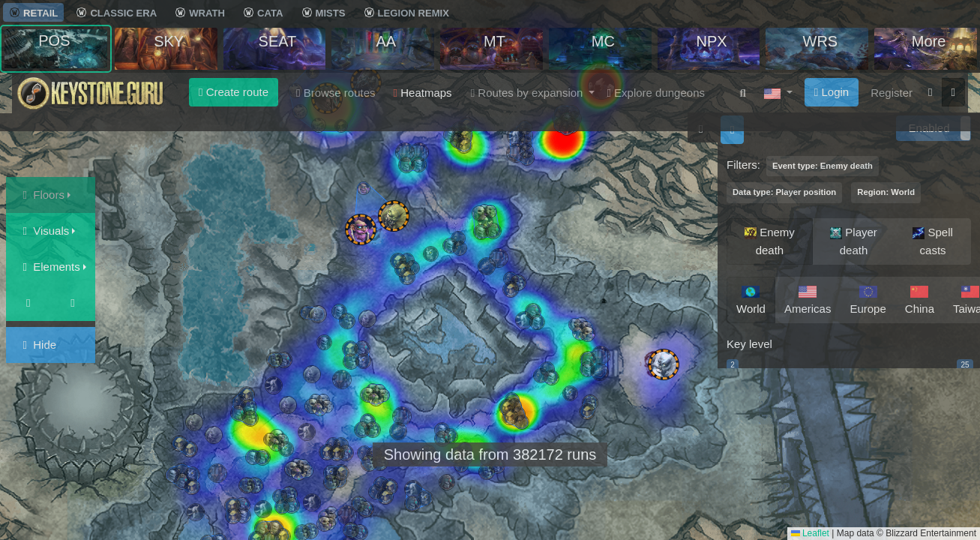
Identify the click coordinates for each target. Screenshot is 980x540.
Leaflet (810, 533)
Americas (808, 298)
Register (892, 93)
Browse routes (336, 93)
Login (832, 92)
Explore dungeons (656, 93)
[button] (778, 93)
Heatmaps (423, 93)
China (920, 298)
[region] (849, 290)
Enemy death (770, 240)
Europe (868, 298)
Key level (749, 344)
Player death (854, 240)
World (751, 298)
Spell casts (933, 240)
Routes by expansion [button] (529, 93)
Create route (234, 92)
